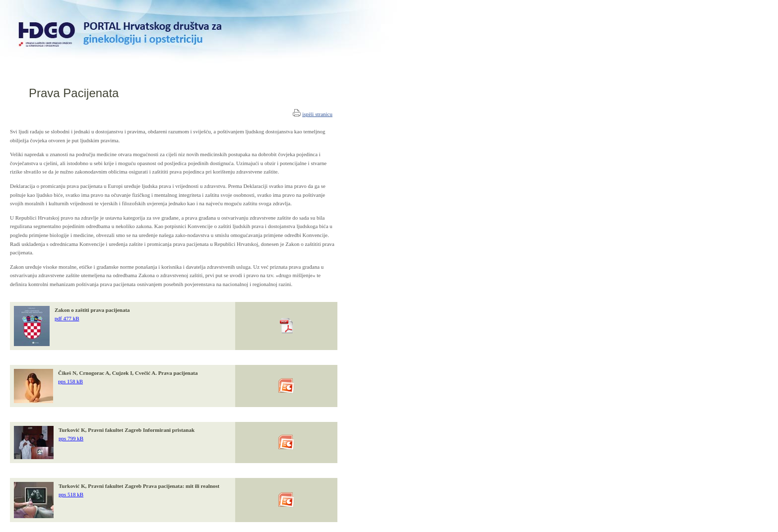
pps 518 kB (71, 494)
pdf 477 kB (67, 318)
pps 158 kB (70, 381)
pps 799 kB (71, 438)
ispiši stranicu (317, 114)
